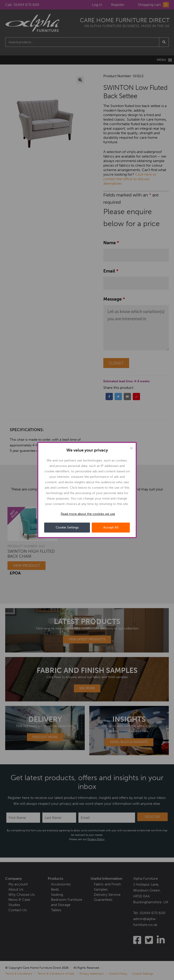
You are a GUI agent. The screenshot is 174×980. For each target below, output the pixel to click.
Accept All (111, 527)
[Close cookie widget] (131, 448)
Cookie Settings (67, 527)
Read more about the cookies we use (88, 514)
